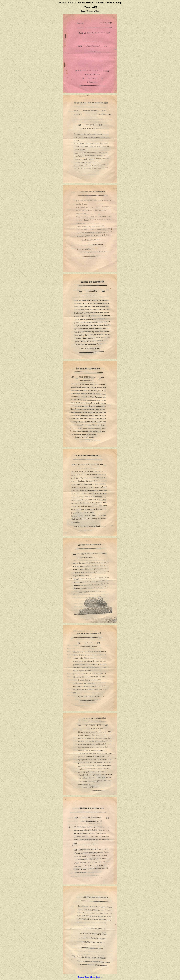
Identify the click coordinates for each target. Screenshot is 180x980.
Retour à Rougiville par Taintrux (90, 977)
